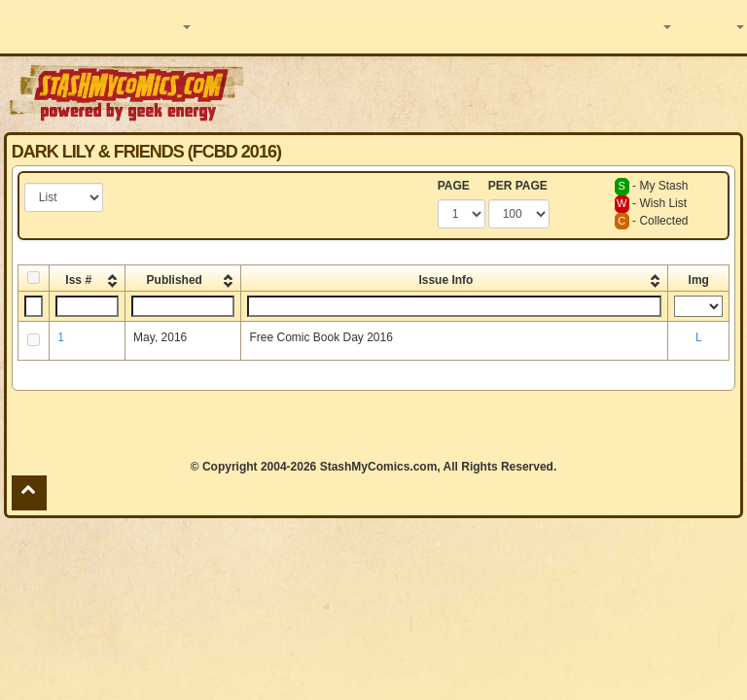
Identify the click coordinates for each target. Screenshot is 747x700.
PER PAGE (518, 186)
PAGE (454, 186)
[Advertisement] (497, 92)
